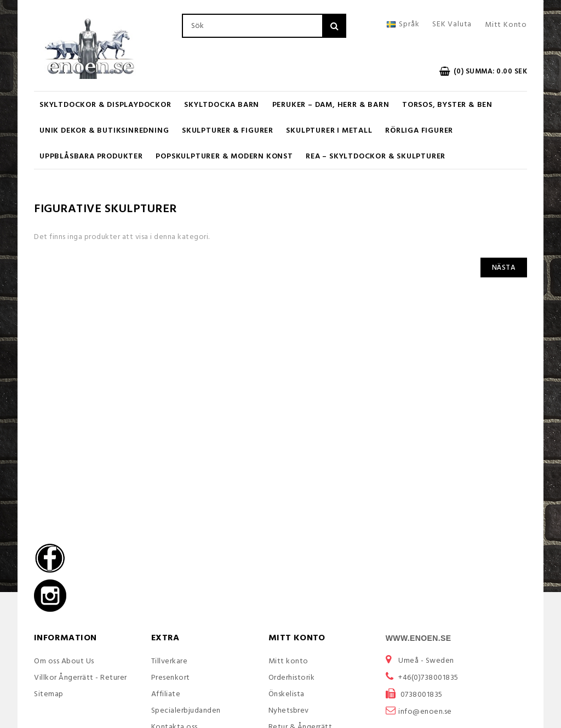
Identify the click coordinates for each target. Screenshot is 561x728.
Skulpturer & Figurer (228, 131)
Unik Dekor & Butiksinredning (104, 131)
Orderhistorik (292, 678)
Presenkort (171, 678)
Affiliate (166, 694)
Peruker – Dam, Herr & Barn (331, 105)
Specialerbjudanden (186, 711)
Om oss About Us (64, 661)
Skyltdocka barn (222, 105)
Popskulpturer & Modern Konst (224, 157)
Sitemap (49, 694)
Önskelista (287, 694)
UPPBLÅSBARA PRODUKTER (91, 157)
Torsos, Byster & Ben (447, 105)
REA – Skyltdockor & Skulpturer (376, 157)
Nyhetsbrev (289, 711)
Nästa (504, 268)
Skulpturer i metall (329, 131)
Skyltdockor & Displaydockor (105, 105)
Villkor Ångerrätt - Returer (81, 678)
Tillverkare (170, 661)
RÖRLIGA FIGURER (419, 131)
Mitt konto (288, 661)
